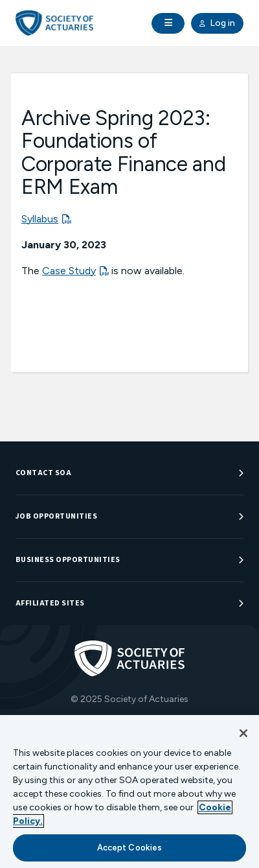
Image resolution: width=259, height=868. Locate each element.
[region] (129, 792)
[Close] (243, 733)
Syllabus (40, 219)
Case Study (69, 271)
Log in (217, 23)
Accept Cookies (130, 848)
